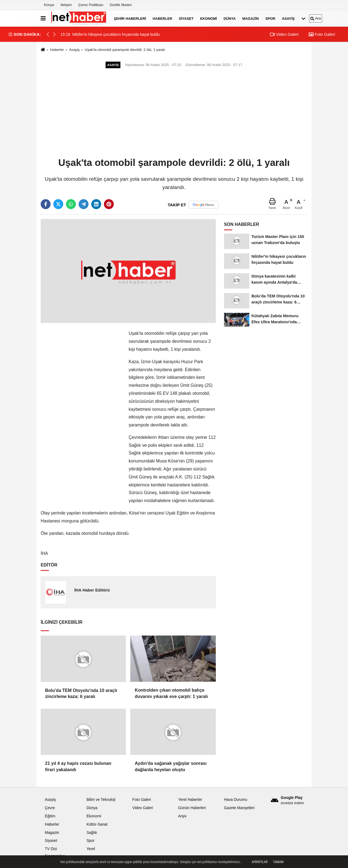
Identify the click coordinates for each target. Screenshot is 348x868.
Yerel (91, 849)
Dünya (230, 18)
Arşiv (182, 816)
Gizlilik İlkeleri (121, 5)
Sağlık (92, 833)
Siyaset (186, 18)
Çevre (50, 808)
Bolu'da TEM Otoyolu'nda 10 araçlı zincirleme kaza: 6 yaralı (81, 693)
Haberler (162, 18)
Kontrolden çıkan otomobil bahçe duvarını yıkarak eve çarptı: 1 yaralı (171, 693)
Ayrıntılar (260, 862)
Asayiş (288, 18)
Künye (49, 5)
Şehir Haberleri (130, 18)
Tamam (278, 862)
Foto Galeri (322, 34)
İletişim (66, 5)
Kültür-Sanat (97, 824)
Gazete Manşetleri (239, 808)
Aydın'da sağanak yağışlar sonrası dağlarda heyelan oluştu (171, 766)
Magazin (251, 18)
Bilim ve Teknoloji (101, 800)
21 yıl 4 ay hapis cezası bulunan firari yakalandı (78, 766)
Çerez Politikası (91, 5)
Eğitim (50, 816)
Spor (270, 18)
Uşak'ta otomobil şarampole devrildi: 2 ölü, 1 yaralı (125, 50)
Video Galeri (284, 34)
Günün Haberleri (192, 808)
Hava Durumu (236, 800)
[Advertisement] (174, 113)
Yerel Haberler (190, 800)
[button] (54, 34)
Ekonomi (208, 18)
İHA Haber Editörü (92, 590)
